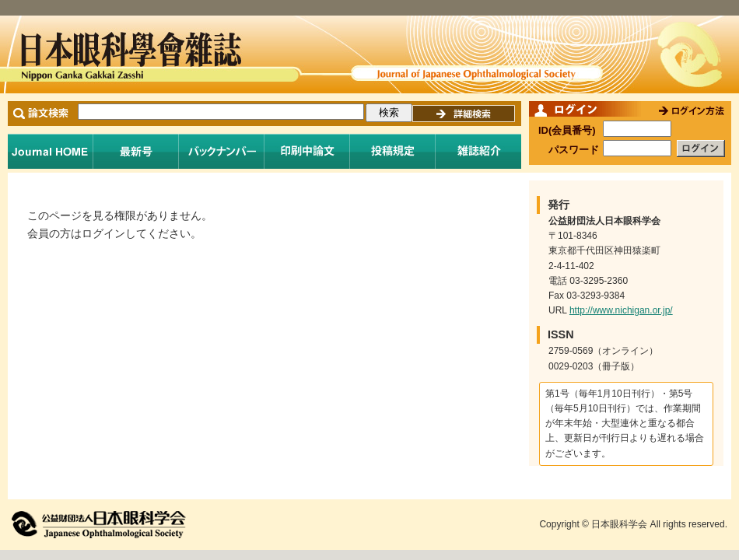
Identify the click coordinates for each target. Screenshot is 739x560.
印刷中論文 (307, 151)
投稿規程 (393, 151)
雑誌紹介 (478, 151)
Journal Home (51, 151)
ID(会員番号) (567, 130)
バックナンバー (222, 151)
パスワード (574, 150)
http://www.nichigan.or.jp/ (621, 310)
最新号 (136, 151)
